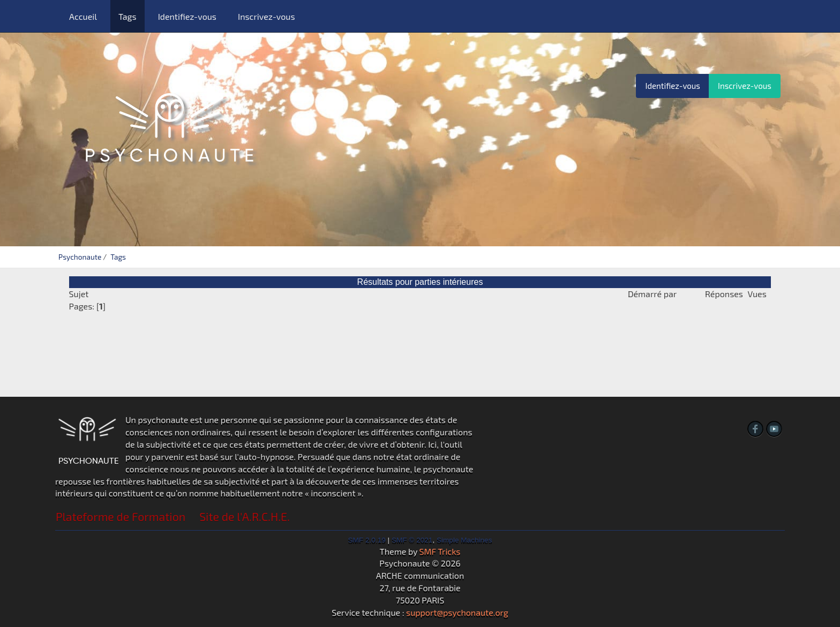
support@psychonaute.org (457, 612)
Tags (127, 16)
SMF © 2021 (412, 540)
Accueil (83, 16)
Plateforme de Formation (121, 516)
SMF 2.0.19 (367, 540)
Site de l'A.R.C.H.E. (245, 516)
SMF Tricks (440, 551)
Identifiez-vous (187, 16)
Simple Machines (464, 540)
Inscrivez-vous (267, 16)
